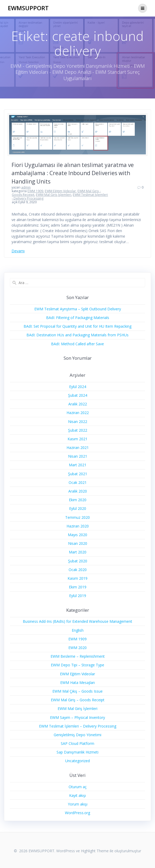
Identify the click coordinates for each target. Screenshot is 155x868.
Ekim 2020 (78, 500)
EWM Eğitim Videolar (60, 191)
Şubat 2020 (78, 561)
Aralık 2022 (78, 404)
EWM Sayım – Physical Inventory (77, 717)
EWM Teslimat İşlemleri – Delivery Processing (78, 726)
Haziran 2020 (78, 526)
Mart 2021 (78, 465)
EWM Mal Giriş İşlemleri (54, 195)
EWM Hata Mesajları (77, 683)
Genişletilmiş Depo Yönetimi (77, 735)
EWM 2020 (77, 648)
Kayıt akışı (77, 795)
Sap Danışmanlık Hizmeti (77, 752)
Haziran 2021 (78, 448)
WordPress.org (77, 813)
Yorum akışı (78, 804)
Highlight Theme (95, 851)
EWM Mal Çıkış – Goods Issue (77, 691)
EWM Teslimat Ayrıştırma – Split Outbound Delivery (78, 309)
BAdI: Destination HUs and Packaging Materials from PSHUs (77, 335)
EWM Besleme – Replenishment (78, 656)
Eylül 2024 (78, 387)
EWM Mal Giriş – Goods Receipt (78, 700)
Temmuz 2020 (77, 517)
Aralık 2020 (78, 491)
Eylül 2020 (78, 508)
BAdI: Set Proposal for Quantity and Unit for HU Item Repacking (77, 326)
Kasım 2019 (77, 578)
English (78, 630)
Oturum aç (78, 787)
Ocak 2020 (78, 570)
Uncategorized (77, 761)
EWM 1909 (35, 191)
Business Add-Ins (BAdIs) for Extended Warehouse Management (77, 621)
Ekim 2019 (78, 587)
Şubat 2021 (78, 474)
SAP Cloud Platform (77, 743)
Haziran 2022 (78, 413)
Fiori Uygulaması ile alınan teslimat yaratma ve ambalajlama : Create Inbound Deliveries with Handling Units (73, 173)
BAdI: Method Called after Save (77, 344)
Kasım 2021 (77, 439)
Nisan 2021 (78, 456)
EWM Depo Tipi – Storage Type (77, 665)
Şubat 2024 (78, 395)
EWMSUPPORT (28, 8)
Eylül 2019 (78, 596)
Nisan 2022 (78, 422)
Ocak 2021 (78, 482)
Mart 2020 (78, 552)
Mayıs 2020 (77, 535)
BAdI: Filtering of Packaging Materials (78, 318)
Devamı (18, 251)
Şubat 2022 (78, 430)
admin (26, 187)
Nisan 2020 (78, 543)
